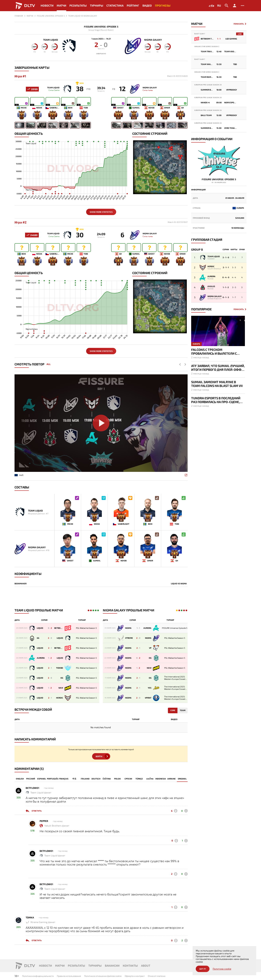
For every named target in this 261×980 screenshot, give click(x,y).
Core (173, 711)
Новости (47, 5)
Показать (239, 24)
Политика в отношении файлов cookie (103, 976)
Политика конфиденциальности (38, 976)
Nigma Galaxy (153, 40)
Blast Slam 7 (200, 34)
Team (183, 711)
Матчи (61, 5)
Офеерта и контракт (135, 976)
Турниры (97, 5)
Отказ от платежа (157, 976)
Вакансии (112, 966)
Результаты (78, 5)
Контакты (130, 966)
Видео (147, 5)
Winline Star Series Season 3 (207, 47)
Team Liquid (50, 40)
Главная (19, 16)
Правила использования (69, 976)
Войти (99, 757)
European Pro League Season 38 (208, 85)
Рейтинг (133, 5)
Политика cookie (222, 969)
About (146, 966)
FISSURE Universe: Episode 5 (101, 27)
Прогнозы (163, 5)
